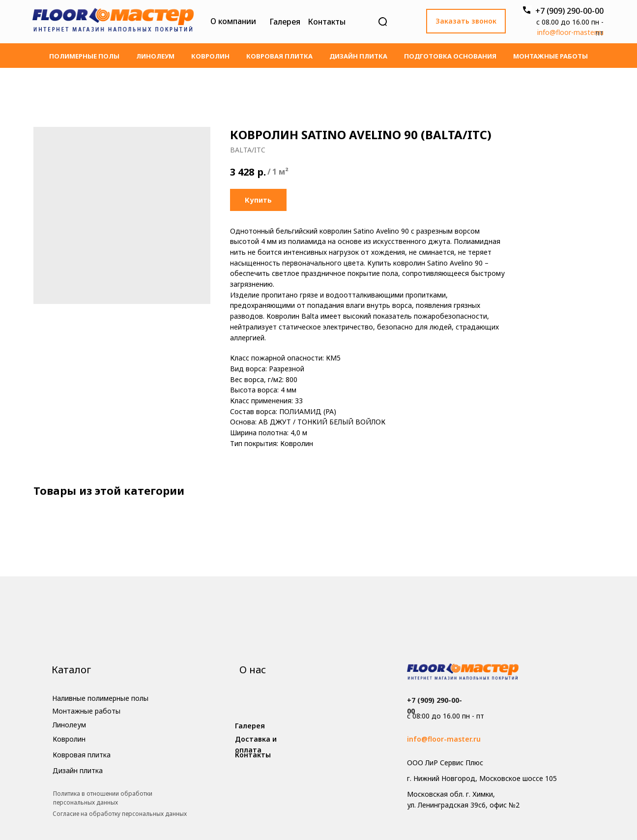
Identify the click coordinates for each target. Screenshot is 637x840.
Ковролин (210, 56)
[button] (466, 21)
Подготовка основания (450, 56)
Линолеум (155, 56)
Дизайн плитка (358, 56)
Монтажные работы (550, 56)
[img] (113, 22)
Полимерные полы (84, 56)
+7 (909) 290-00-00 (569, 11)
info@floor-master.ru (570, 32)
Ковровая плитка (279, 56)
